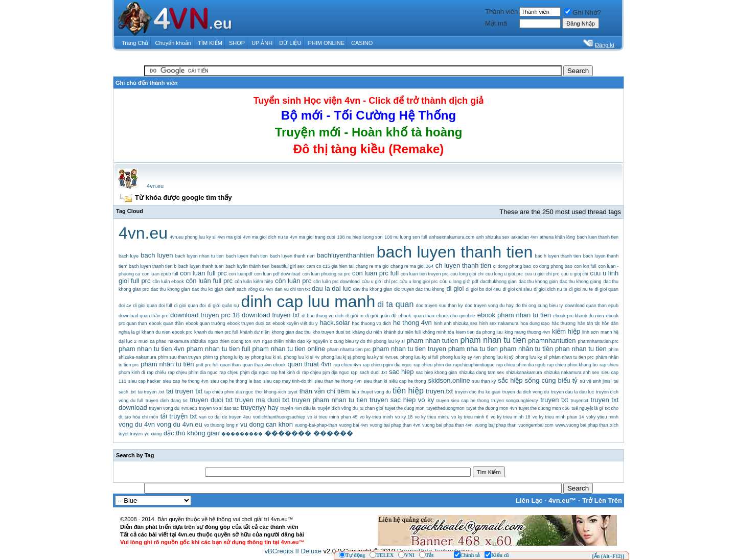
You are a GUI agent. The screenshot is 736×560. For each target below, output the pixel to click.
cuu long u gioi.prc (504, 274)
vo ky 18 (404, 417)
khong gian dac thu (291, 332)
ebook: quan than (416, 316)
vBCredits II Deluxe (293, 551)
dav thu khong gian (373, 289)
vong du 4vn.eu (180, 424)
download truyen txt (271, 315)
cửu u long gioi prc (419, 282)
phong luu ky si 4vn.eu (376, 357)
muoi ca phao (153, 341)
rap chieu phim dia (432, 365)
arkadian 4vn (524, 237)
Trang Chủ (135, 43)
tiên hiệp (408, 391)
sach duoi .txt (373, 372)
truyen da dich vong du (526, 392)
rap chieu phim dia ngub (521, 365)
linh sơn (590, 332)
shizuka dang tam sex (481, 372)
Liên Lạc (529, 500)
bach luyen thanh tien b (153, 266)
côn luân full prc (210, 281)
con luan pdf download (277, 274)
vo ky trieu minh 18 (511, 417)
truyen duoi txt (211, 400)
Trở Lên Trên (602, 500)
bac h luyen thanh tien (558, 256)
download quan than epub (592, 306)
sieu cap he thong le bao (236, 381)
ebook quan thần (167, 323)
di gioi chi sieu (517, 289)
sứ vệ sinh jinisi (595, 381)
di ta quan (395, 304)
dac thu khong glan (170, 289)
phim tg (211, 357)
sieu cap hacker (145, 381)
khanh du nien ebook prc (167, 332)
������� (288, 433)
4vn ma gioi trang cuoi (312, 237)
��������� (242, 434)
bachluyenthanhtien (346, 255)
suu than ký (484, 381)
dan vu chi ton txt (292, 289)
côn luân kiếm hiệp (254, 282)
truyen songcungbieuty (515, 401)
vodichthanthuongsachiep (279, 417)
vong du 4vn (137, 424)
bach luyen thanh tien (455, 252)
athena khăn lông (557, 237)
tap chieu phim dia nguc (229, 392)
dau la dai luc (331, 288)
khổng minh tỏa (439, 332)
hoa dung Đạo (535, 323)
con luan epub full (160, 274)
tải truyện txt (179, 416)
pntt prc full (207, 365)
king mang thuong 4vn (527, 332)
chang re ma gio (372, 266)
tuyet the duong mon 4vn (492, 408)
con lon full (585, 266)
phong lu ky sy (235, 357)
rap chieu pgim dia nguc (387, 365)
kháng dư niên (367, 332)
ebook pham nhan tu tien (514, 315)
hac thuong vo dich (372, 323)
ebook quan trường (205, 323)
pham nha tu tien (473, 349)
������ (333, 433)
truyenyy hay (260, 407)
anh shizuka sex (493, 237)
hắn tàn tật (589, 323)
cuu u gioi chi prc (542, 274)
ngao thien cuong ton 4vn (234, 341)
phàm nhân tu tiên (167, 364)
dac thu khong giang (581, 282)
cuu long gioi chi (467, 274)
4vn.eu (155, 186)
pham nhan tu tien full (218, 349)
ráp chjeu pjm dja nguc (326, 372)
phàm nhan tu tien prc (571, 357)
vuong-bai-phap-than (316, 425)
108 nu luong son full (406, 237)
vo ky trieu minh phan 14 (558, 417)
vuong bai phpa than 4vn (447, 425)
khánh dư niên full (402, 332)
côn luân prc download (337, 282)
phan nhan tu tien (581, 349)
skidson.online (449, 380)
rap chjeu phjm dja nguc (244, 372)
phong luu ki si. (267, 357)
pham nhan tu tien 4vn (152, 349)
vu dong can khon (267, 424)
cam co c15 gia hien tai (330, 266)
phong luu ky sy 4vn (461, 357)
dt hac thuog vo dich (323, 316)
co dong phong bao (553, 266)
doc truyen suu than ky (439, 306)
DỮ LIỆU (290, 43)
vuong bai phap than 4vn (395, 425)
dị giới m (354, 316)
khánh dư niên (255, 332)
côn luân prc (293, 281)
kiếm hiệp (566, 331)
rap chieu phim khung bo (573, 365)
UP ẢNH (262, 43)
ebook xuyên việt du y (295, 323)
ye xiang (153, 434)
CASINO (362, 43)
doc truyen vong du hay (489, 306)
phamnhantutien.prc (599, 341)
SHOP (237, 43)
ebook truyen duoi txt (249, 323)
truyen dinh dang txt (167, 401)
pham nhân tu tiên (526, 349)
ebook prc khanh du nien (579, 316)
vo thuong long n (222, 425)
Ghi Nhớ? (583, 13)
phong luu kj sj (336, 357)
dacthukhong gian (499, 282)
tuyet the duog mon (405, 408)
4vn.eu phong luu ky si (193, 237)
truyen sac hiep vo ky (402, 400)
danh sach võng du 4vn (249, 289)
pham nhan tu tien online (289, 349)
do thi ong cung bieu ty (539, 306)
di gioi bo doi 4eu (483, 289)
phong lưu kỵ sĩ (532, 357)
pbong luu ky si (389, 341)
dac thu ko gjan (207, 289)
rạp (354, 372)
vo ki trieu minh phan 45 (332, 417)
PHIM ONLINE (326, 43)
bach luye (129, 256)
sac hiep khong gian (437, 372)
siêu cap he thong (408, 381)
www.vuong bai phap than (581, 425)
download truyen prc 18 (205, 315)
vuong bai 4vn (353, 425)
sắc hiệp (510, 380)
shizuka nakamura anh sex (572, 372)
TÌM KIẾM (210, 43)
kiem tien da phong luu (479, 332)
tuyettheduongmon (445, 408)
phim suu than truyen (179, 357)
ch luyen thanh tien (463, 265)
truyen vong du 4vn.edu (173, 408)
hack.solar (335, 323)
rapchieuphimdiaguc (474, 365)
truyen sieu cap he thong (463, 401)
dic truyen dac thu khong (419, 289)
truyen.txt (439, 391)
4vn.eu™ (562, 500)
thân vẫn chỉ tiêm (325, 391)
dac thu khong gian (538, 282)
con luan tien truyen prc (425, 274)
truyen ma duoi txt (262, 400)
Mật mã (496, 23)
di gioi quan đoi (190, 306)
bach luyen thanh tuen (201, 266)
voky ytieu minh (602, 417)
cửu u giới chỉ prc (380, 282)
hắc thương (563, 323)
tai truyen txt (184, 391)
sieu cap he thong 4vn (186, 381)
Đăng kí (605, 45)
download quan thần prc (143, 316)
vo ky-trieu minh (376, 417)
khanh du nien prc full (216, 332)
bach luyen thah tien (247, 256)
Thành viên (501, 11)
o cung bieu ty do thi (351, 341)
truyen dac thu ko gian (478, 392)
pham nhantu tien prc (349, 349)
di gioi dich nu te (550, 289)
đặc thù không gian (192, 433)
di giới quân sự (223, 306)
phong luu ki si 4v (302, 357)
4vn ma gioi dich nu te (266, 237)
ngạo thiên (273, 341)
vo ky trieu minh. (432, 417)
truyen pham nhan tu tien (330, 400)
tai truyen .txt (151, 392)
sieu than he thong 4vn (338, 381)
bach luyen (157, 255)
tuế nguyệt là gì (587, 408)
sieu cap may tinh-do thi (288, 381)
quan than (231, 365)
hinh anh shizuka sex (456, 323)
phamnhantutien (552, 341)
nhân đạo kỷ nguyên (307, 341)
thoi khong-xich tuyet (276, 392)
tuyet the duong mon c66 (544, 408)
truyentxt (579, 401)
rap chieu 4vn (347, 365)
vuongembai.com (536, 425)
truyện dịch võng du (338, 408)
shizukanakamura (524, 372)
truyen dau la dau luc (572, 392)
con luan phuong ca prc (326, 274)
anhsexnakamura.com (452, 237)
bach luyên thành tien (247, 266)
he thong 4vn (412, 323)
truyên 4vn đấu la (298, 408)
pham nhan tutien (433, 341)
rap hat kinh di (285, 372)
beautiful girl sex (288, 266)
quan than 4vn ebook (264, 365)
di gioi (455, 288)
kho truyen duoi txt (332, 332)
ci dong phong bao (512, 266)
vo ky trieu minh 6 (470, 417)
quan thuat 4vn (309, 364)
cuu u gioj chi (575, 274)
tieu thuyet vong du (371, 392)
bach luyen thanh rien (292, 256)
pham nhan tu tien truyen (409, 349)
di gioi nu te (581, 289)
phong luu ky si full (419, 357)
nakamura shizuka (187, 341)
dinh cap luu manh (308, 301)
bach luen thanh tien (598, 237)
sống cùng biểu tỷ (551, 380)
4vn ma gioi (229, 237)
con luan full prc (203, 273)
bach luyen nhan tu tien (200, 256)
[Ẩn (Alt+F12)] (608, 556)
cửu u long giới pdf (459, 282)
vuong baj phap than (496, 425)
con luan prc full (375, 273)
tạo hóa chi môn (142, 417)
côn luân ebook (168, 282)
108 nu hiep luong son (360, 237)
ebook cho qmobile (456, 316)
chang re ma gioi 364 (412, 266)
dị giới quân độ (381, 316)
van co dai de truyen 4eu (225, 417)
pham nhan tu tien (493, 340)
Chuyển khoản (174, 43)
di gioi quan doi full (152, 306)
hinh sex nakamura (499, 323)
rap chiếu (156, 372)
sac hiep (401, 372)
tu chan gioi (372, 408)
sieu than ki (375, 381)
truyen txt (554, 400)
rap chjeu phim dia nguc (193, 372)
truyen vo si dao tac (219, 408)
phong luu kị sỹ (498, 357)
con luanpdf (240, 274)
